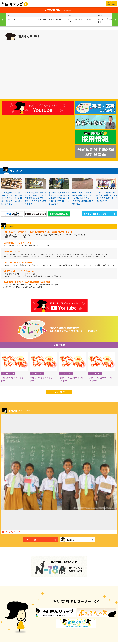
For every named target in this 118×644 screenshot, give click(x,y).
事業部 (70, 540)
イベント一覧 (30, 540)
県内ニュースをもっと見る (95, 214)
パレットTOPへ (59, 392)
